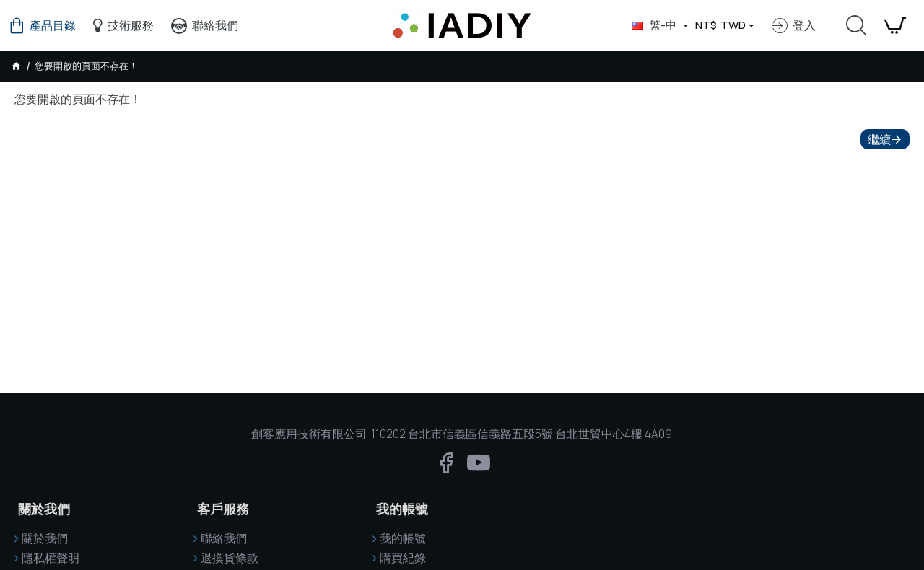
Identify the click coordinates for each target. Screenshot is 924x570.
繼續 (879, 139)
